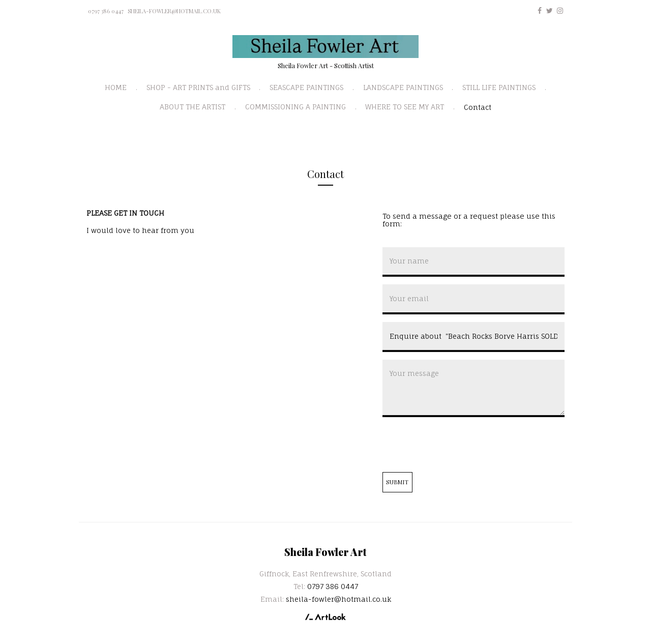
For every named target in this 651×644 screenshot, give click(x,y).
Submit (398, 482)
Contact (478, 107)
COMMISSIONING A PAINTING (295, 107)
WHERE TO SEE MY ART (405, 107)
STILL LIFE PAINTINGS (499, 87)
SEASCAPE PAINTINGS (306, 87)
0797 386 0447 (106, 11)
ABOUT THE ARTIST (193, 107)
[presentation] (460, 445)
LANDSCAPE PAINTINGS (403, 87)
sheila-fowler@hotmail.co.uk (174, 11)
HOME (116, 87)
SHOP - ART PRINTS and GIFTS (198, 87)
